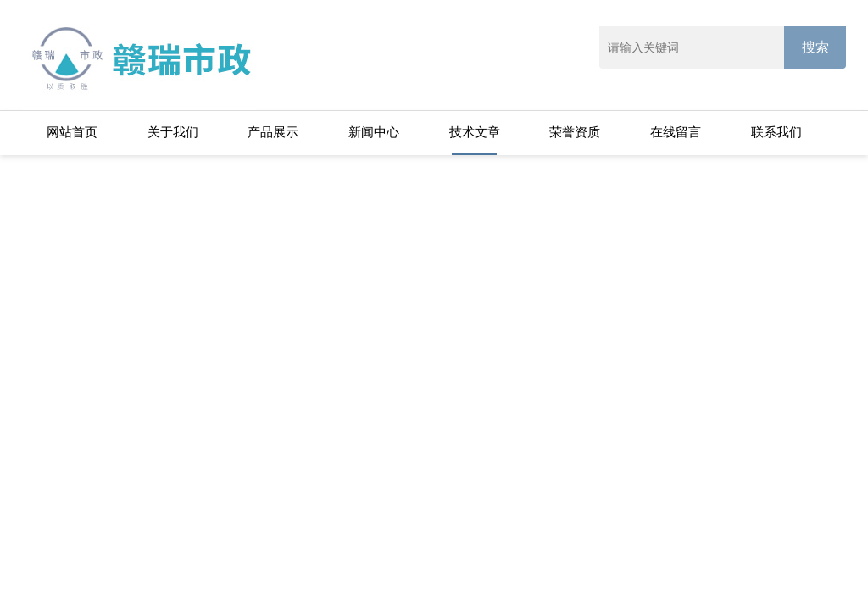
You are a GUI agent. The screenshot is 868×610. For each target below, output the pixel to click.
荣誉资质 (575, 132)
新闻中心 (374, 132)
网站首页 (72, 132)
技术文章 (475, 132)
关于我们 (173, 132)
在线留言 (676, 132)
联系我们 (776, 132)
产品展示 (273, 132)
